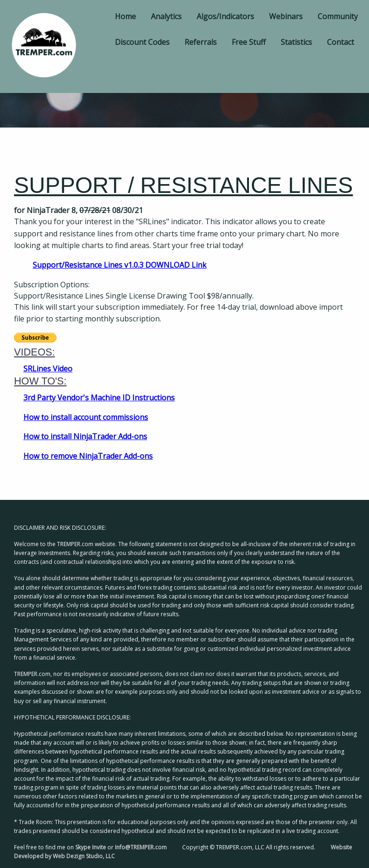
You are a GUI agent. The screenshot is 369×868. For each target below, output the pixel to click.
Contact (341, 42)
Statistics (296, 42)
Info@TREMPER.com (141, 847)
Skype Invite (91, 847)
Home (125, 16)
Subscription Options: (52, 285)
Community (338, 16)
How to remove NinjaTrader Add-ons (88, 456)
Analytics (166, 16)
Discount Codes (142, 42)
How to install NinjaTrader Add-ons (85, 436)
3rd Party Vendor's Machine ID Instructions (99, 398)
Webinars (286, 16)
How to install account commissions (86, 417)
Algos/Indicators (225, 16)
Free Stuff (249, 42)
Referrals (201, 42)
